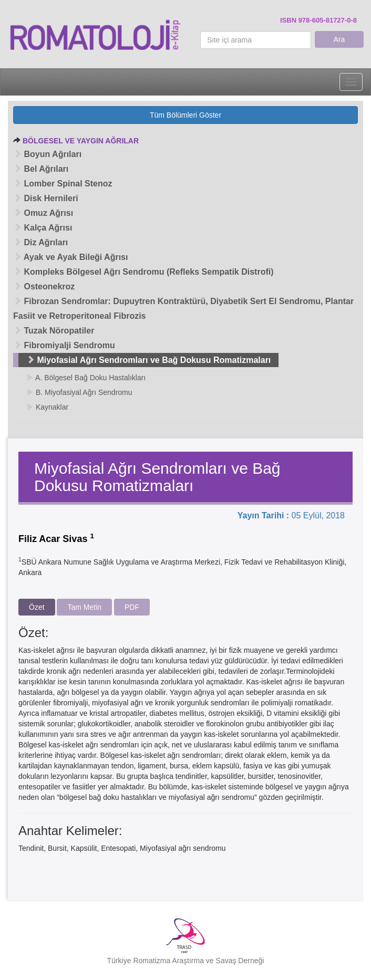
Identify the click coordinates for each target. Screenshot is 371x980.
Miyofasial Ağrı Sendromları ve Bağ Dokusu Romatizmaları (148, 360)
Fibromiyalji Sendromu (64, 345)
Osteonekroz (44, 286)
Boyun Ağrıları (47, 154)
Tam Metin (84, 607)
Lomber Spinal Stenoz (63, 184)
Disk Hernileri (46, 198)
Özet (37, 607)
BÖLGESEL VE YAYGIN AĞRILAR (81, 141)
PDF (132, 607)
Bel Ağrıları (41, 169)
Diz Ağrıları (40, 242)
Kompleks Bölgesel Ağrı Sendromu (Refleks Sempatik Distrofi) (143, 272)
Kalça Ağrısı (43, 228)
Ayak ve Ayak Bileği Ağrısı (70, 257)
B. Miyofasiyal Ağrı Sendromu (79, 392)
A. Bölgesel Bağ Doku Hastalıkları (86, 378)
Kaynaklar (47, 407)
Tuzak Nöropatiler (54, 331)
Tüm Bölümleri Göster (185, 115)
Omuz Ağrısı (43, 213)
